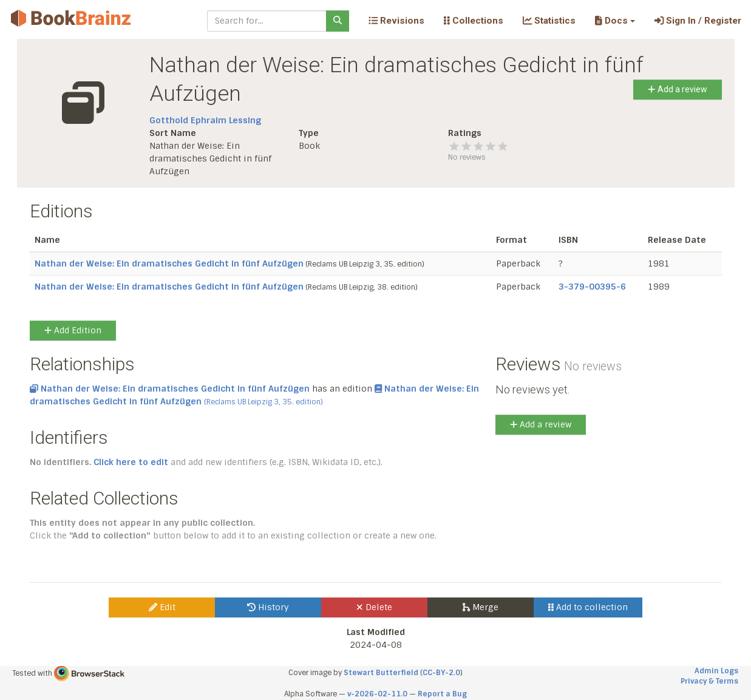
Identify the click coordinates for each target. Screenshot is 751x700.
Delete (374, 607)
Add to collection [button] (588, 607)
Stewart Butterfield (381, 673)
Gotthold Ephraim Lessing (205, 120)
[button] (615, 21)
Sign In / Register (698, 21)
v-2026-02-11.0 (377, 694)
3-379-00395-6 (592, 287)
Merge (481, 607)
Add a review (677, 89)
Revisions (396, 21)
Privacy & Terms (709, 681)
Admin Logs (716, 671)
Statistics (549, 21)
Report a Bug (442, 694)
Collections (474, 21)
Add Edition (73, 330)
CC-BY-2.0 (441, 673)
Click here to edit (131, 462)
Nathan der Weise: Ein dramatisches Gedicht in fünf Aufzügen (169, 263)
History (268, 607)
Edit (162, 607)
